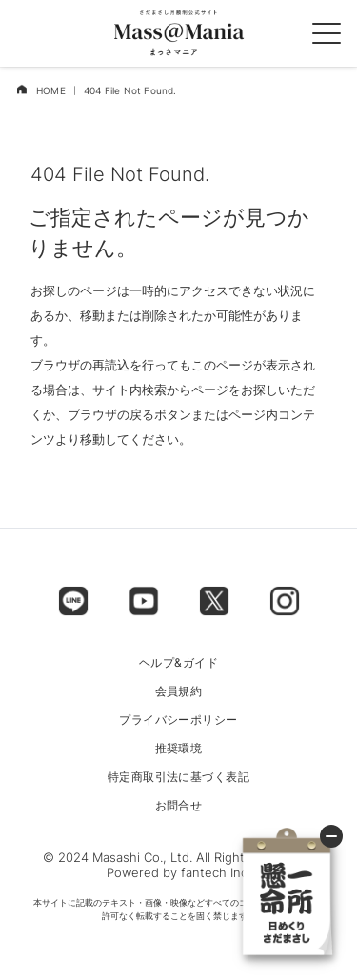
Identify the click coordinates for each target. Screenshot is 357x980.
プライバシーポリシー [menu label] (178, 720)
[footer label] (73, 601)
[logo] (179, 33)
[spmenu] (327, 33)
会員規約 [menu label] (179, 691)
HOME (51, 90)
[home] (21, 90)
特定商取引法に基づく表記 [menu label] (179, 777)
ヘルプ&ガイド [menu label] (178, 663)
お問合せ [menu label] (179, 806)
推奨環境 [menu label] (179, 749)
